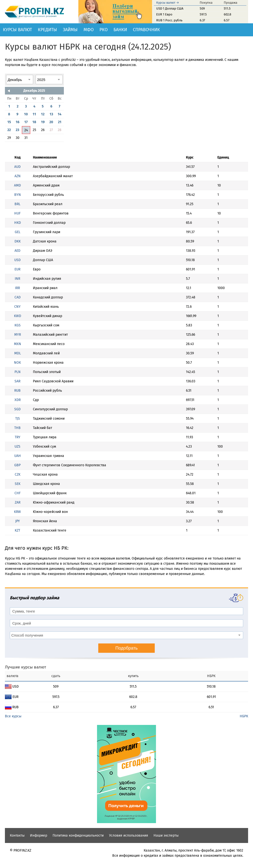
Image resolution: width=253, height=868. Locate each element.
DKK (18, 241)
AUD (17, 167)
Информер (39, 835)
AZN (18, 176)
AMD (17, 185)
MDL (18, 353)
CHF (18, 493)
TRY (18, 437)
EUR (17, 269)
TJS (18, 419)
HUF (17, 213)
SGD (17, 409)
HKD (18, 223)
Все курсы (13, 716)
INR (17, 279)
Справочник (146, 30)
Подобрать (127, 648)
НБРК (244, 716)
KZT (17, 530)
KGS (18, 325)
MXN (18, 344)
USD (17, 260)
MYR (18, 335)
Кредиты (47, 30)
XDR (18, 400)
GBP (17, 465)
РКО (104, 30)
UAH (18, 456)
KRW (17, 512)
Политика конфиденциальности (78, 835)
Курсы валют (17, 30)
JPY (18, 521)
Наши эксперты (166, 835)
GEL (18, 232)
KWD (18, 316)
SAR (17, 381)
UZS (17, 447)
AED (17, 251)
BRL (17, 204)
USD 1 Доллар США (170, 8)
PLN (18, 372)
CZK (18, 474)
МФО (89, 30)
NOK (17, 363)
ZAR (18, 502)
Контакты (17, 835)
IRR (17, 288)
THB (17, 428)
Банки (120, 30)
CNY (17, 307)
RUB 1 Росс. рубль (169, 20)
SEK (18, 484)
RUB (17, 391)
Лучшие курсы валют (26, 667)
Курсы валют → (168, 3)
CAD (18, 297)
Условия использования (129, 835)
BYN (18, 195)
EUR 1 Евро (164, 14)
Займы (70, 30)
